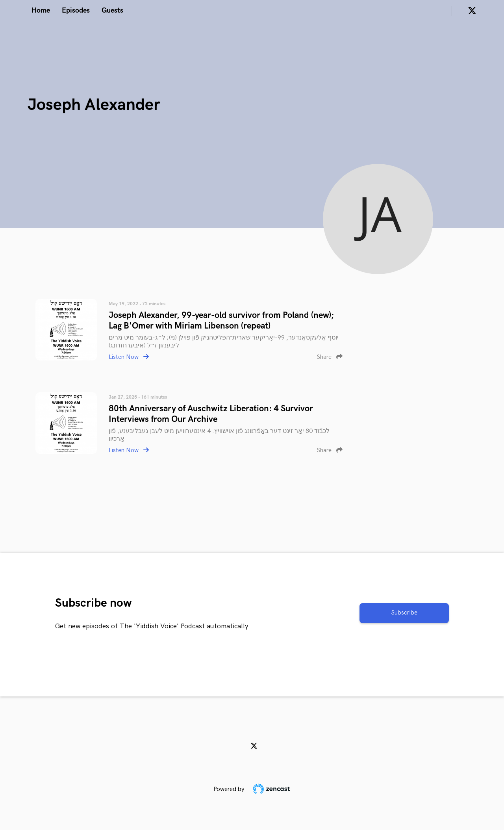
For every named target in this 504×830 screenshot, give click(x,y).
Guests (112, 10)
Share (330, 357)
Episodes (76, 10)
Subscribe (404, 613)
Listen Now (129, 357)
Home (41, 10)
